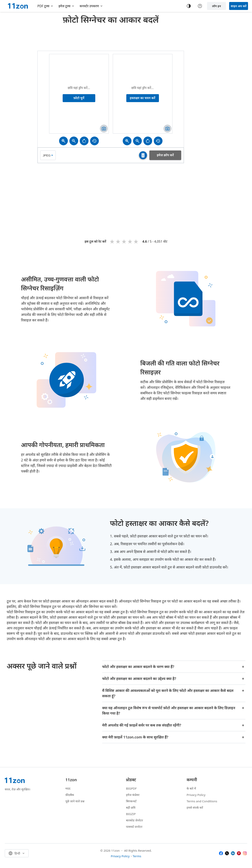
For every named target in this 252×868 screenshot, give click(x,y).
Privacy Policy (196, 795)
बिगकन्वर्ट (131, 801)
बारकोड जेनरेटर (135, 820)
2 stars (118, 241)
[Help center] (200, 6)
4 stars (130, 241)
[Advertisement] (111, 37)
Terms (137, 856)
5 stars (136, 241)
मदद (68, 788)
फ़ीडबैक (70, 795)
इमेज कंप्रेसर (133, 795)
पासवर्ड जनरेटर (134, 827)
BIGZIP (131, 814)
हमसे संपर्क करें (195, 807)
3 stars (124, 241)
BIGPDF (131, 788)
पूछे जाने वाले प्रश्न (75, 801)
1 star (112, 241)
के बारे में (191, 788)
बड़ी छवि (131, 807)
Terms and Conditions (202, 801)
